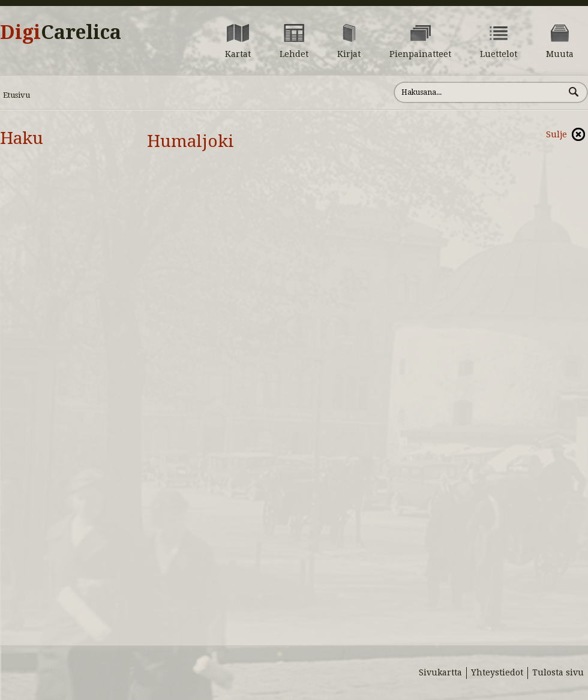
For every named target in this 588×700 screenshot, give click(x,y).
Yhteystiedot (497, 672)
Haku (22, 138)
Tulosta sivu (558, 672)
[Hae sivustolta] (479, 92)
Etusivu (16, 95)
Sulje (556, 134)
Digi (61, 32)
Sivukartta (440, 672)
